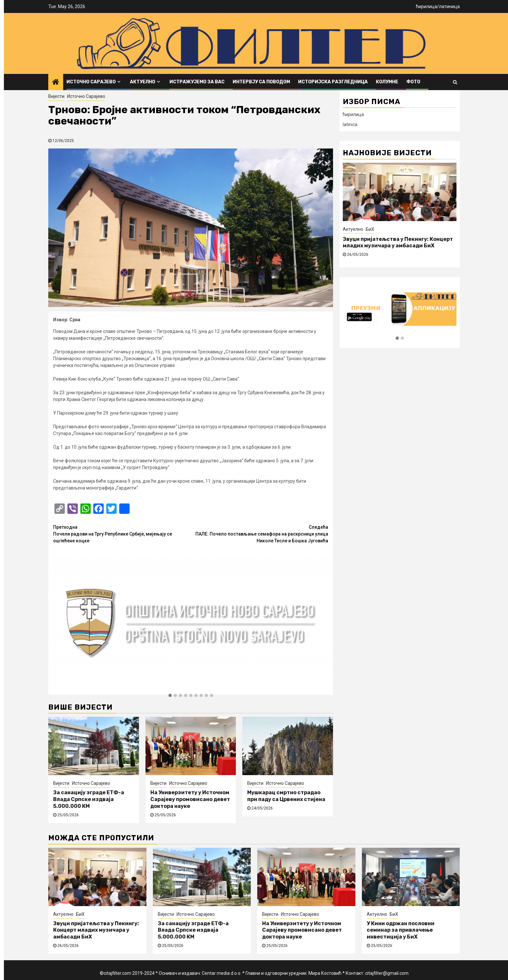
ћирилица (427, 6)
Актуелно (143, 82)
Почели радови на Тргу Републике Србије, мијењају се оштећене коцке (122, 534)
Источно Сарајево (91, 82)
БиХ (370, 229)
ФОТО (413, 82)
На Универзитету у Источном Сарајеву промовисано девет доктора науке (190, 799)
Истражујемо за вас (197, 82)
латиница (449, 6)
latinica (350, 124)
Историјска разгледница (333, 82)
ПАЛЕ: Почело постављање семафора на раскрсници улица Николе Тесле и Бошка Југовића (260, 534)
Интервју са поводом (261, 82)
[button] (170, 696)
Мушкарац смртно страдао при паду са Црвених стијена (286, 796)
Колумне (387, 82)
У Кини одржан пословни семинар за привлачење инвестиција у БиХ (401, 930)
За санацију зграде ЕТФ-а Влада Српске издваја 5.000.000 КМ (89, 799)
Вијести (56, 96)
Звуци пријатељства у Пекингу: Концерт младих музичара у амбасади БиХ (398, 242)
